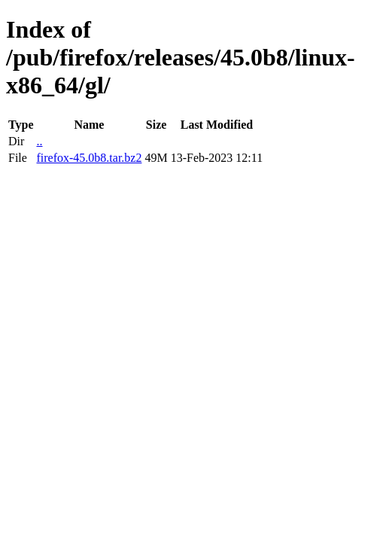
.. (39, 141)
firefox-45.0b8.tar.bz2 (89, 158)
